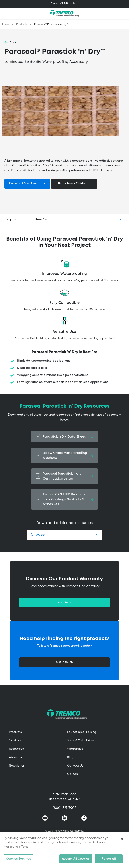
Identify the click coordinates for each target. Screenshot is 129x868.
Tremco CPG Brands (63, 4)
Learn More (64, 602)
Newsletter (17, 766)
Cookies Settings (19, 861)
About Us (15, 757)
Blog (70, 757)
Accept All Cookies (76, 861)
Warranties (75, 749)
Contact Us (75, 766)
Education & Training (82, 732)
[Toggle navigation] (64, 4)
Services (15, 741)
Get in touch (64, 662)
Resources (16, 749)
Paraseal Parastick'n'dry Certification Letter (64, 476)
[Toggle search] (123, 13)
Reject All (109, 861)
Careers (73, 774)
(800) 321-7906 (65, 808)
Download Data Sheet (24, 184)
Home (6, 24)
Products (22, 24)
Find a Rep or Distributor (74, 184)
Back (13, 43)
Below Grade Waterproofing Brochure (64, 455)
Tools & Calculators (81, 741)
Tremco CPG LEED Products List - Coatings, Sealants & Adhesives (64, 499)
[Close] (122, 841)
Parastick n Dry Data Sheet (64, 437)
